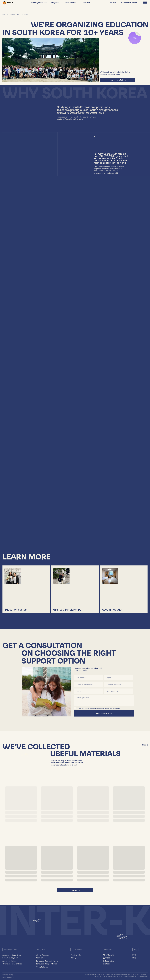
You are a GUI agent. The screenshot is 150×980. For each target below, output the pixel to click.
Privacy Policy (8, 974)
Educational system (10, 958)
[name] (89, 678)
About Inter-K (108, 955)
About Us (86, 2)
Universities (41, 958)
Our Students (71, 2)
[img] (26, 589)
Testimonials (76, 955)
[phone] (119, 691)
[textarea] (104, 701)
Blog (134, 958)
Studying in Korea (38, 2)
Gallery (73, 958)
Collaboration (108, 961)
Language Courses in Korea (47, 961)
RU (114, 2)
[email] (89, 691)
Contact (106, 964)
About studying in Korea (12, 955)
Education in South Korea (19, 14)
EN (111, 2)
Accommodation (9, 961)
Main (5, 14)
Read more (75, 890)
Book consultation (129, 3)
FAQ (134, 955)
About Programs (43, 955)
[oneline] (119, 678)
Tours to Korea (42, 967)
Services (106, 958)
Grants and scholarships (12, 964)
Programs (55, 2)
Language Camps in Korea (47, 964)
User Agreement (9, 977)
